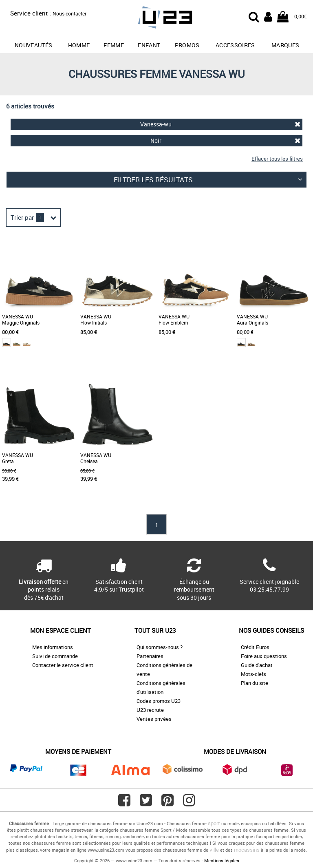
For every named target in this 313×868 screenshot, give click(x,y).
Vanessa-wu (220, 124)
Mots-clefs (253, 674)
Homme (79, 45)
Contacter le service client (63, 665)
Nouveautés (34, 45)
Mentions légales (222, 860)
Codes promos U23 (159, 701)
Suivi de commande (55, 656)
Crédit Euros (255, 647)
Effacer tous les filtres (277, 159)
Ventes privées (154, 719)
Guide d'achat (257, 665)
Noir (226, 140)
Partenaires (150, 656)
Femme (114, 45)
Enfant (149, 45)
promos (187, 45)
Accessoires (235, 45)
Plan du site (255, 683)
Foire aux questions (264, 656)
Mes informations (53, 647)
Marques (285, 45)
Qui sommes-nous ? (160, 647)
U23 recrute (150, 710)
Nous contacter (69, 13)
